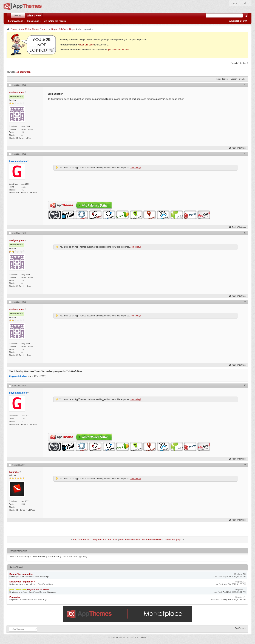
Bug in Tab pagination (21, 574)
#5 (245, 385)
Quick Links (33, 21)
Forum (14, 29)
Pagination (15, 597)
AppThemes (240, 628)
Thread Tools (221, 79)
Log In (234, 3)
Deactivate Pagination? (22, 582)
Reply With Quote (238, 148)
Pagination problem (38, 589)
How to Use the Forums (55, 21)
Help (245, 3)
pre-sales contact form (119, 50)
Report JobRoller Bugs (63, 29)
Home (18, 16)
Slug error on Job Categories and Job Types (95, 540)
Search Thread (237, 79)
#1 (245, 85)
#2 (245, 154)
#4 (245, 302)
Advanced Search (238, 21)
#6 (245, 464)
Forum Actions (16, 21)
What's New (34, 16)
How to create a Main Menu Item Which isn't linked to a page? (151, 540)
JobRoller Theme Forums (34, 29)
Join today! (135, 168)
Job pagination (23, 72)
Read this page (87, 45)
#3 (245, 233)
